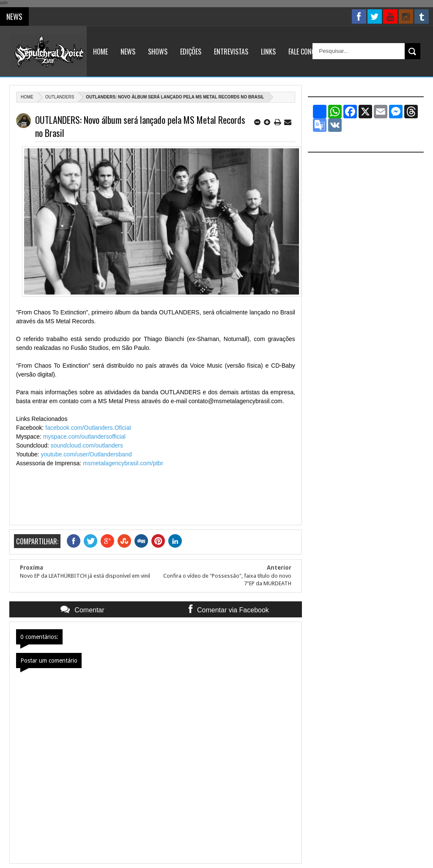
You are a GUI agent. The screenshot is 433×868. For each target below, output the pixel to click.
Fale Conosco (307, 52)
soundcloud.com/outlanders (87, 445)
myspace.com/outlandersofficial (84, 437)
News (128, 52)
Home (100, 52)
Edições (191, 52)
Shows (158, 52)
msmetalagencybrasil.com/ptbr (123, 463)
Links (268, 52)
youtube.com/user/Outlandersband (86, 454)
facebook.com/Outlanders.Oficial (88, 428)
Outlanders (60, 97)
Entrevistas (231, 52)
